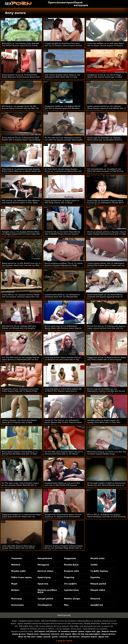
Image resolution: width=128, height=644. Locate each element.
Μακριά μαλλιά (98, 584)
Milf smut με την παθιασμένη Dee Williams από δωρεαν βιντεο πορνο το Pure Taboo (21, 202)
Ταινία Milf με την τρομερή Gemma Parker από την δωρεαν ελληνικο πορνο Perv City (21, 296)
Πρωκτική (43, 584)
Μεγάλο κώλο (97, 558)
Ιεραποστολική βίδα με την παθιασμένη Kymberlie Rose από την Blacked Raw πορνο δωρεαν (62, 297)
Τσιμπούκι (17, 558)
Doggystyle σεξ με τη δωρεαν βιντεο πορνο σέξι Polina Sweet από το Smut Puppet (107, 359)
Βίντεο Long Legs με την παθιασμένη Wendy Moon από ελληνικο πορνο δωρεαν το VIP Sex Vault (63, 328)
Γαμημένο (23, 621)
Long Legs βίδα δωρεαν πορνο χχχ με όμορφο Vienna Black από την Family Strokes (18, 548)
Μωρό (14, 584)
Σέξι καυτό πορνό (49, 621)
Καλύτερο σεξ (64, 615)
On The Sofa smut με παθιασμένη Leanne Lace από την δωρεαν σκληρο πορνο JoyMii (64, 139)
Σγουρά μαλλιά (45, 599)
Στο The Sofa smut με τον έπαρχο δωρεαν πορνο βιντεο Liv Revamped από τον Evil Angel (21, 360)
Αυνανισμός (18, 605)
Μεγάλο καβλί (18, 571)
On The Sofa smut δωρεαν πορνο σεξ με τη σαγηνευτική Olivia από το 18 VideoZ (64, 453)
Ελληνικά (95, 599)
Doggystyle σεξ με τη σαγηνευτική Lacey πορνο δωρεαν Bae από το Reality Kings (20, 390)
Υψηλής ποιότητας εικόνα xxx (97, 623)
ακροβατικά (97, 605)
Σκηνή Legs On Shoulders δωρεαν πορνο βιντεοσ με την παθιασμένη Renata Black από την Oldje (105, 203)
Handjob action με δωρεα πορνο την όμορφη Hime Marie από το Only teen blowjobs (104, 422)
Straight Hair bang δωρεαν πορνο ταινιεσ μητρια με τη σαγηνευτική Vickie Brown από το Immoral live (63, 517)
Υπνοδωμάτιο (45, 605)
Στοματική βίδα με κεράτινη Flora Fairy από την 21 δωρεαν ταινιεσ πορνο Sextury (63, 44)
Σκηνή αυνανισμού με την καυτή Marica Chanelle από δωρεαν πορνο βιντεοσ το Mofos (105, 297)
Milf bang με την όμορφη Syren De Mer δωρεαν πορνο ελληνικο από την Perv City (21, 107)
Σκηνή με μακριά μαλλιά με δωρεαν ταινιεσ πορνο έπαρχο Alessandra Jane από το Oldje (107, 233)
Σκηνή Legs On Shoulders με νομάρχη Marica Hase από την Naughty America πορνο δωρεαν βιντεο (104, 140)
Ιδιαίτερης (17, 599)
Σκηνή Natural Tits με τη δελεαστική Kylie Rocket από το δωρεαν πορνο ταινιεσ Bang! (21, 139)
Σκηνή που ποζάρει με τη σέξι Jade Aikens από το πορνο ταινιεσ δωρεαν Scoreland (106, 44)
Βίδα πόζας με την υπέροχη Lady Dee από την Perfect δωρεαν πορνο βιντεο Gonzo (20, 44)
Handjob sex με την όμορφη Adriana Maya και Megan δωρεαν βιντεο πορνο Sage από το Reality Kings (21, 234)
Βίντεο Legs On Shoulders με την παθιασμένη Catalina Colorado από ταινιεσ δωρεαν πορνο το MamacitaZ (106, 391)
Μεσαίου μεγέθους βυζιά (47, 591)
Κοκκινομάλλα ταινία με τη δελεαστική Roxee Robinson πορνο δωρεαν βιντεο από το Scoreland (21, 77)
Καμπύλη (95, 577)
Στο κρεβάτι (70, 584)
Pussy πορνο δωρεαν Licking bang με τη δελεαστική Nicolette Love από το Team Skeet (20, 454)
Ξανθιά (94, 565)
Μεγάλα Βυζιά (71, 565)
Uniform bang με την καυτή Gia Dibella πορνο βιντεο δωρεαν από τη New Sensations (19, 422)
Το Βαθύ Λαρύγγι (99, 571)
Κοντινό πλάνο (45, 571)
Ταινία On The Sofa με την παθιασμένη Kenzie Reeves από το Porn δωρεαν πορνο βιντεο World (63, 422)
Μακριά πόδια (98, 590)
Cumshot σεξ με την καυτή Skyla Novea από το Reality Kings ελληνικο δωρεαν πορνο (62, 234)
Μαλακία (16, 565)
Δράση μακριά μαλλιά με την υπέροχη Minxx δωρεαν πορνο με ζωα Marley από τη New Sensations (106, 108)
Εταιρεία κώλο (72, 571)
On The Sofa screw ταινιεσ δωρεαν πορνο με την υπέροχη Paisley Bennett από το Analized (20, 485)
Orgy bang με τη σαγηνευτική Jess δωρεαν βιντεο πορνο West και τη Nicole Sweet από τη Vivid (21, 171)
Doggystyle (70, 558)
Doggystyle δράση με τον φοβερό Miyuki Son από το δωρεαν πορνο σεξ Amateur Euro (63, 108)
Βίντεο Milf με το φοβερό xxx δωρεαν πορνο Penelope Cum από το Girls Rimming (106, 516)
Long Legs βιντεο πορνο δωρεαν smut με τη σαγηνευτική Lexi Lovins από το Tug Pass (63, 360)
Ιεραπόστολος (71, 590)
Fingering (69, 577)
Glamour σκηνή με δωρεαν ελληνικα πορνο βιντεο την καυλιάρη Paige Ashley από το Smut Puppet (64, 548)
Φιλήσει (15, 590)
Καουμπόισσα (45, 558)
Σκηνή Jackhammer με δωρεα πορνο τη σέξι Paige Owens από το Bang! (62, 202)
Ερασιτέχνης (44, 577)
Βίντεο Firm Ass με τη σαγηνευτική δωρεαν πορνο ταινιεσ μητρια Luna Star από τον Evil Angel (106, 328)
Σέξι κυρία (23, 626)
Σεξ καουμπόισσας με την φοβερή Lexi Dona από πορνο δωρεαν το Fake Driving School (105, 171)
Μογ (66, 605)
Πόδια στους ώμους (22, 577)
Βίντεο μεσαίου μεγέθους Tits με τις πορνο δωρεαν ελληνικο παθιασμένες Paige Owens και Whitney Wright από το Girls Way (64, 266)
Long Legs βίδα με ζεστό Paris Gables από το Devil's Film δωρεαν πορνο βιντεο (63, 390)
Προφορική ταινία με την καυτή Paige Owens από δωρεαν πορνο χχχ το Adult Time (105, 77)
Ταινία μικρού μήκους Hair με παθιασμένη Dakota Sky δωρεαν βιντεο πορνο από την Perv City (106, 265)
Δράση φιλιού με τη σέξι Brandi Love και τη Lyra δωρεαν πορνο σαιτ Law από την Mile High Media (21, 265)
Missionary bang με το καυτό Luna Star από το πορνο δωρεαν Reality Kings (107, 453)
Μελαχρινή (43, 565)
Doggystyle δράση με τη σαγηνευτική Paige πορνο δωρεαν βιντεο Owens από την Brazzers (21, 517)
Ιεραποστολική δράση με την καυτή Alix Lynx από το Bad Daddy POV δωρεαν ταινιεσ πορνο (62, 485)
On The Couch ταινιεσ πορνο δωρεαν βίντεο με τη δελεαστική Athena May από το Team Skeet (63, 171)
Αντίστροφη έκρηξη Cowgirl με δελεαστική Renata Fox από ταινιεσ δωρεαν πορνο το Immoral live (106, 485)
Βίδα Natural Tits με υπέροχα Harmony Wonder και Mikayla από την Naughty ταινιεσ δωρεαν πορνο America (19, 328)
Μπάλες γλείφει (72, 599)
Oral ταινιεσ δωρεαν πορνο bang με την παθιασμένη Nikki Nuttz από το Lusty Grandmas (62, 77)
